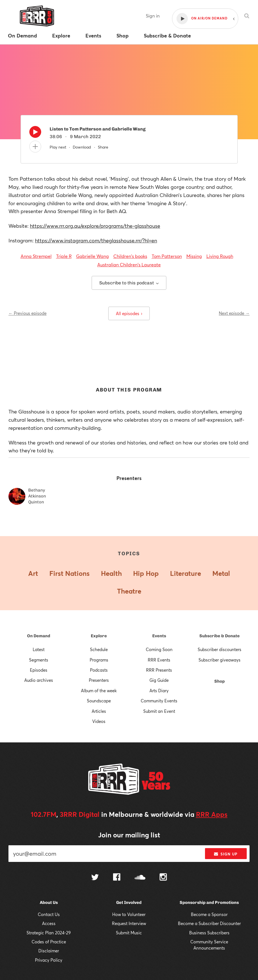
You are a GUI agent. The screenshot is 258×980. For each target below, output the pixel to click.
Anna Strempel (36, 256)
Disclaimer (49, 951)
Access (49, 923)
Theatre (129, 591)
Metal (221, 573)
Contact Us (49, 914)
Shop (220, 681)
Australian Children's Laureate (129, 265)
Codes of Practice (49, 942)
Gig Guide (159, 680)
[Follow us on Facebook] (117, 878)
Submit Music (129, 933)
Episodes (39, 670)
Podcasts (99, 670)
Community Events (159, 701)
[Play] (35, 133)
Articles (99, 711)
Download (82, 147)
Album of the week (99, 691)
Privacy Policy (49, 960)
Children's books (130, 256)
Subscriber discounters (220, 649)
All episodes (129, 313)
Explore (99, 636)
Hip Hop (146, 573)
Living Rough (220, 256)
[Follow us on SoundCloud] (140, 878)
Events (159, 636)
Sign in (153, 16)
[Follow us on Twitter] (95, 878)
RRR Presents (159, 670)
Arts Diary (159, 691)
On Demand (39, 636)
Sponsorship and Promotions (209, 902)
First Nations (70, 573)
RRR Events (159, 660)
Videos (99, 721)
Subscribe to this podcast (129, 283)
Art (33, 573)
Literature (186, 573)
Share (103, 147)
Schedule (99, 649)
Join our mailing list (129, 835)
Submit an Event (159, 711)
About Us (49, 902)
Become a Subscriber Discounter (209, 923)
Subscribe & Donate (220, 636)
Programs (99, 660)
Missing (194, 256)
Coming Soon (159, 649)
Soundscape (99, 701)
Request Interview (129, 923)
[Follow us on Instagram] (163, 878)
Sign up (226, 854)
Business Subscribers (209, 933)
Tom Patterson (167, 256)
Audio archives (39, 680)
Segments (39, 660)
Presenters (99, 680)
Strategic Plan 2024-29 (49, 933)
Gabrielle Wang (92, 256)
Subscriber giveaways (220, 660)
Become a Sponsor (209, 914)
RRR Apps (212, 814)
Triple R (64, 256)
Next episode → (234, 313)
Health (111, 573)
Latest (39, 649)
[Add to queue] (35, 147)
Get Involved (129, 902)
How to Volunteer (129, 914)
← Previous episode (27, 313)
